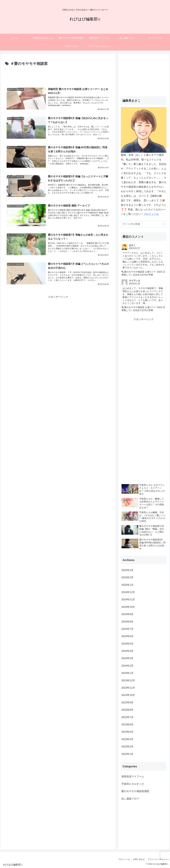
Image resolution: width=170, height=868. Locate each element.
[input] (144, 224)
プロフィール (151, 214)
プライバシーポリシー (157, 859)
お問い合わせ (139, 859)
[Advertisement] (58, 75)
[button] (164, 224)
